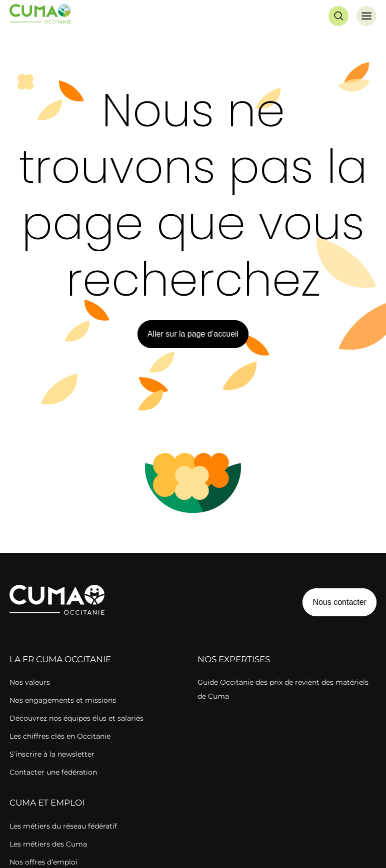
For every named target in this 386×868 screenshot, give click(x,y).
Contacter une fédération (53, 772)
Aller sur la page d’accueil (193, 334)
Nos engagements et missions (63, 700)
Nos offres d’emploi (43, 862)
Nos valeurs (30, 682)
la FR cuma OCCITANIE (60, 659)
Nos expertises (234, 659)
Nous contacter (339, 602)
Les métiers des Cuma (48, 844)
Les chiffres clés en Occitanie (60, 736)
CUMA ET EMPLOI (47, 803)
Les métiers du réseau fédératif (63, 826)
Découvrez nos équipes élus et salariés (76, 718)
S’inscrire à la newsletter (52, 754)
